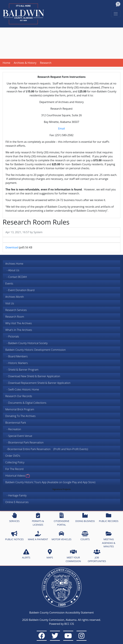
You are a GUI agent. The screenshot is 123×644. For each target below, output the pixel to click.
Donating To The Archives (20, 416)
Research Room (15, 317)
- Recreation (13, 429)
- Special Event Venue (19, 436)
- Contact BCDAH (16, 277)
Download (12, 247)
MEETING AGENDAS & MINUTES (109, 539)
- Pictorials (12, 336)
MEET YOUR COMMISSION (73, 556)
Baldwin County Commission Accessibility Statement (62, 613)
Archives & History (25, 63)
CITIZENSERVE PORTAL (62, 519)
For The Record (14, 469)
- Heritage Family (16, 495)
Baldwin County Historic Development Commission (36, 350)
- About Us (12, 270)
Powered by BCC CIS (61, 624)
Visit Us (10, 303)
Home (6, 63)
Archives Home (14, 264)
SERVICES (14, 518)
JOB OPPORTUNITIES (97, 556)
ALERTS (26, 554)
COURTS (85, 536)
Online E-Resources (17, 502)
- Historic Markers (17, 363)
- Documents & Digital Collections (26, 403)
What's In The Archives (19, 330)
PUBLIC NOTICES (14, 536)
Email (62, 129)
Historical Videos (18, 476)
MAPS (50, 554)
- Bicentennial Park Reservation (24, 442)
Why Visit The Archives (19, 323)
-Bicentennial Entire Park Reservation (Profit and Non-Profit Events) (47, 449)
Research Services (16, 310)
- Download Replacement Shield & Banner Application (38, 383)
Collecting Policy (15, 462)
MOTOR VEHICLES (62, 536)
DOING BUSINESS (85, 518)
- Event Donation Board (20, 290)
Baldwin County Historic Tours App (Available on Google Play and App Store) (50, 482)
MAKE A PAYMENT (38, 536)
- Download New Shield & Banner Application (33, 376)
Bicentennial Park (16, 423)
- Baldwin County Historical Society (26, 343)
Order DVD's (13, 456)
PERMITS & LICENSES (38, 519)
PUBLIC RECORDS (109, 518)
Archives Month (15, 297)
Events (9, 283)
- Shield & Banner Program (22, 370)
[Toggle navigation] (116, 14)
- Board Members (16, 356)
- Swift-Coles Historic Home (22, 389)
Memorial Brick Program (20, 409)
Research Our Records (19, 396)
